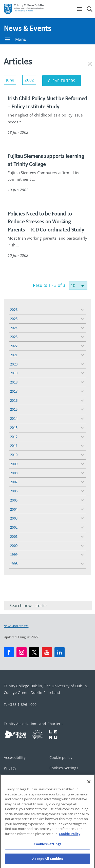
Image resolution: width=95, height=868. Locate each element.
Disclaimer (13, 779)
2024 (14, 328)
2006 (14, 491)
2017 (14, 391)
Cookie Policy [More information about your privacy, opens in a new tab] (70, 849)
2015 (14, 409)
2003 (14, 518)
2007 (14, 482)
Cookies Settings (64, 768)
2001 (14, 536)
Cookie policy (61, 757)
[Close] (89, 797)
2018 (14, 382)
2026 (14, 310)
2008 (14, 473)
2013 (14, 428)
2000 (14, 546)
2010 (14, 455)
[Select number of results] (78, 286)
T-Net (9, 789)
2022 (14, 346)
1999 (14, 554)
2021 (14, 355)
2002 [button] (30, 79)
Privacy (10, 768)
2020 (14, 364)
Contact (56, 779)
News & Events (27, 28)
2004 (14, 509)
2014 (14, 418)
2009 (14, 464)
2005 (14, 500)
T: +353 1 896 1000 (20, 704)
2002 (14, 527)
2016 (14, 400)
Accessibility (15, 757)
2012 (14, 437)
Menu (16, 39)
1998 (14, 564)
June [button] (11, 79)
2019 (14, 373)
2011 (14, 446)
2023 (14, 337)
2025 (14, 319)
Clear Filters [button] (64, 79)
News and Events (16, 626)
